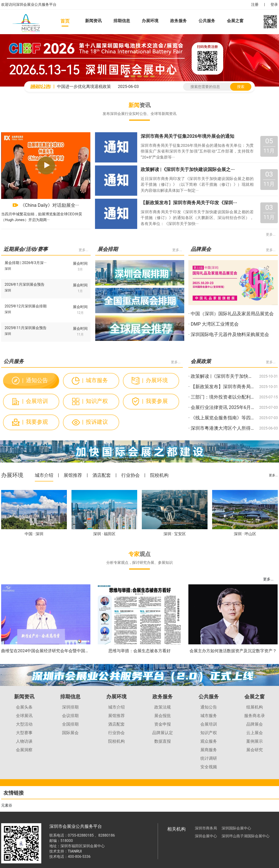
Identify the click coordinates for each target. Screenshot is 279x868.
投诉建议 (95, 422)
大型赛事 (24, 733)
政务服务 (178, 21)
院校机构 (159, 475)
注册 (255, 5)
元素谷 (7, 805)
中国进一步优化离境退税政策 (84, 86)
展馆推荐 (73, 475)
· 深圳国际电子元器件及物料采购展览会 (229, 334)
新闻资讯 (93, 21)
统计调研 (209, 758)
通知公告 (35, 380)
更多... (271, 234)
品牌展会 (255, 724)
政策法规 (163, 707)
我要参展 (155, 401)
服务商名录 (255, 716)
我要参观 (35, 422)
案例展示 (255, 741)
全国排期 (70, 724)
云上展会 (255, 733)
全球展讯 (24, 716)
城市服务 (95, 380)
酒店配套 (102, 475)
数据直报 (163, 741)
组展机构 (255, 707)
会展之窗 (235, 21)
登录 (274, 5)
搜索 (241, 87)
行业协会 (131, 475)
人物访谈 (24, 741)
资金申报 (163, 724)
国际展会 (70, 733)
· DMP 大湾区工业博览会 (214, 324)
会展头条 (24, 707)
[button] (127, 76)
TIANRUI (75, 851)
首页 (65, 21)
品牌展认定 (163, 733)
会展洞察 (24, 750)
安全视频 (209, 767)
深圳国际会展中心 (236, 828)
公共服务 (207, 21)
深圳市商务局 (206, 828)
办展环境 (150, 21)
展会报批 (163, 716)
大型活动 (24, 724)
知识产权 (95, 401)
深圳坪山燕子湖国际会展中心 (246, 836)
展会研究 (255, 750)
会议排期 (70, 716)
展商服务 (209, 750)
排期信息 (122, 21)
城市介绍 (44, 475)
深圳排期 (70, 707)
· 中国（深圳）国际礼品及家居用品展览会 (231, 314)
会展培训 (35, 401)
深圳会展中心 (206, 836)
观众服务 (209, 741)
